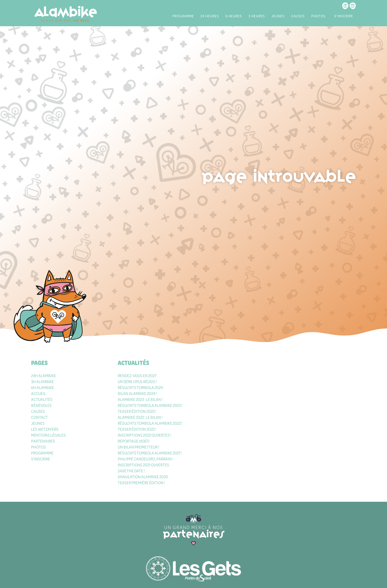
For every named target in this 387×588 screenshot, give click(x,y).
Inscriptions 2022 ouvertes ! (145, 435)
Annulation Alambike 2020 (143, 477)
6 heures (234, 16)
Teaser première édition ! (141, 483)
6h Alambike (43, 387)
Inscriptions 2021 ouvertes (143, 465)
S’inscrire (344, 16)
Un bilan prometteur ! (139, 447)
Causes (298, 16)
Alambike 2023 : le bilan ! (140, 399)
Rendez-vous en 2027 (137, 376)
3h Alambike (42, 381)
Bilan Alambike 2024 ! (137, 393)
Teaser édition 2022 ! (137, 429)
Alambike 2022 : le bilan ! (140, 417)
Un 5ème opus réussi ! (137, 381)
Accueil (39, 393)
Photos (318, 16)
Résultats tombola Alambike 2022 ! (150, 423)
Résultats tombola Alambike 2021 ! (150, 453)
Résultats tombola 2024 (140, 387)
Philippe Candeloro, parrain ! (145, 459)
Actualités (42, 399)
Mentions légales (48, 435)
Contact (40, 417)
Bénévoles (41, 405)
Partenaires (43, 441)
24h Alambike (44, 376)
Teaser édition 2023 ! (137, 411)
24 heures (210, 16)
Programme (183, 16)
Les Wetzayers (45, 429)
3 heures (257, 16)
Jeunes (278, 16)
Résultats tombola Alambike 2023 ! (150, 405)
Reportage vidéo (134, 441)
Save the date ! (131, 471)
